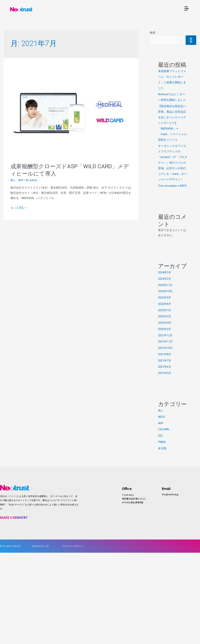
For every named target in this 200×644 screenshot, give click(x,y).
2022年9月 (165, 298)
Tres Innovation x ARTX (172, 186)
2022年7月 (165, 310)
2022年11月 (165, 285)
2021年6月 (165, 367)
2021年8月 (165, 354)
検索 (152, 33)
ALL (13, 180)
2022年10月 (165, 291)
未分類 (162, 448)
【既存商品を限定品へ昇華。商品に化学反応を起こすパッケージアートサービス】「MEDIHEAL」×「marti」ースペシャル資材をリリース (172, 123)
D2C (161, 436)
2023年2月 (165, 279)
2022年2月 (165, 329)
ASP (21, 180)
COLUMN (164, 429)
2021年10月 (165, 348)
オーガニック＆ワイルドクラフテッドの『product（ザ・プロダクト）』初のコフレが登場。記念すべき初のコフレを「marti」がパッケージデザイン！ (173, 163)
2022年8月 (165, 304)
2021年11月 (165, 342)
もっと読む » (18, 208)
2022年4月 (165, 323)
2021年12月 (165, 335)
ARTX (161, 417)
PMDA (162, 442)
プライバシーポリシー (73, 546)
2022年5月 (165, 316)
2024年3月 (165, 272)
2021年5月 (165, 373)
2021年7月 (165, 361)
